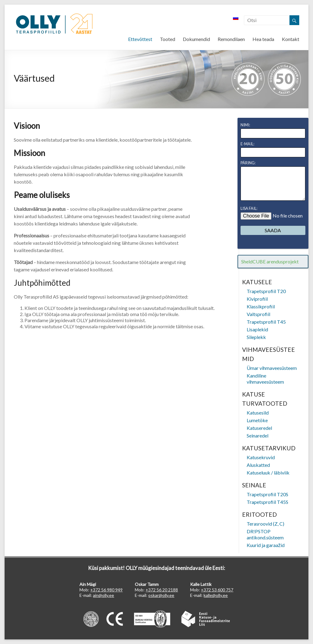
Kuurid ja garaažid (266, 545)
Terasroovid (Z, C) (265, 524)
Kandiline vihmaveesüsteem (265, 379)
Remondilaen (231, 39)
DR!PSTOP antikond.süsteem (265, 534)
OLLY (54, 24)
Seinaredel (258, 436)
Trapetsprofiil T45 (266, 322)
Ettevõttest (140, 39)
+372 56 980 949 (106, 590)
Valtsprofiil (258, 314)
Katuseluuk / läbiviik (268, 473)
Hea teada (263, 39)
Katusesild (258, 413)
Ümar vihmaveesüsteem (272, 368)
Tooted (168, 39)
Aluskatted (258, 465)
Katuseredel (259, 428)
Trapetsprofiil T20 (266, 291)
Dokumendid (196, 39)
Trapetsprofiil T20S (267, 494)
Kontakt (291, 39)
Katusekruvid (261, 457)
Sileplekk (256, 337)
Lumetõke (257, 420)
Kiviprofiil (257, 299)
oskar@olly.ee (161, 595)
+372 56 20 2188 (162, 590)
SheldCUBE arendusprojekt (270, 261)
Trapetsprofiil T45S (267, 502)
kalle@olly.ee (216, 595)
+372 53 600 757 (217, 590)
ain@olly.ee (103, 595)
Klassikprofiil (261, 306)
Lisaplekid (257, 329)
